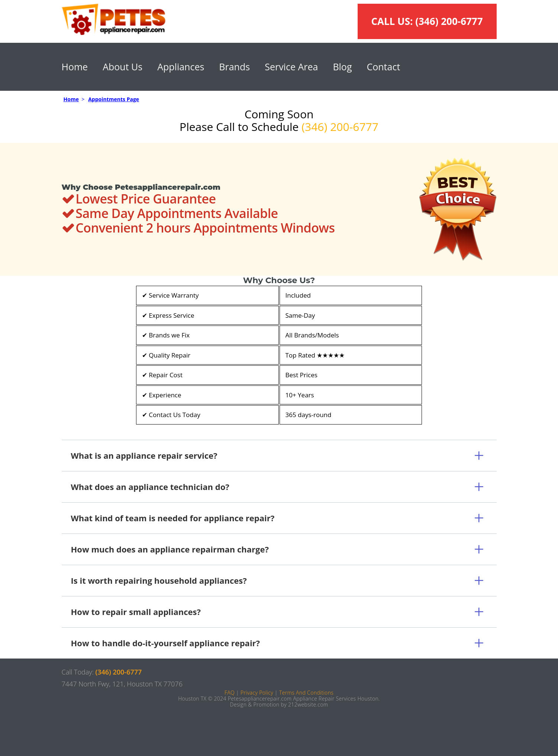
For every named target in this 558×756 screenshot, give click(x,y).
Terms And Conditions (306, 693)
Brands (234, 67)
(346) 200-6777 (449, 21)
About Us (122, 67)
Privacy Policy (257, 693)
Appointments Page (114, 99)
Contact (383, 67)
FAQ (230, 693)
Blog (342, 67)
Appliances (181, 67)
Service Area (291, 67)
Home (75, 67)
